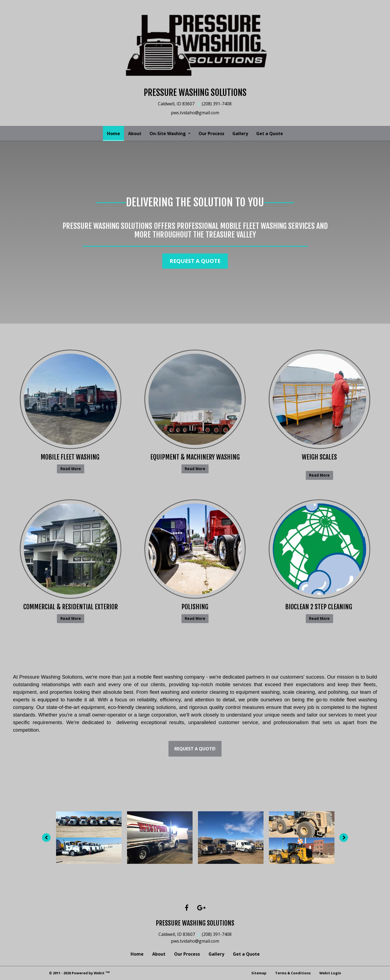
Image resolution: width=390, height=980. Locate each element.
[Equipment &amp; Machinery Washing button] (195, 399)
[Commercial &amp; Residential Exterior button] (71, 549)
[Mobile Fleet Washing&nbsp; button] (71, 399)
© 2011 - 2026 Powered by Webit (79, 973)
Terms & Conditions (293, 973)
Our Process (211, 134)
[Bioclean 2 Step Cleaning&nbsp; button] (319, 549)
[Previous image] (45, 838)
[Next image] (346, 838)
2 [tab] (191, 871)
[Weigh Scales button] (319, 399)
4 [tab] (207, 871)
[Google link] (201, 908)
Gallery (240, 134)
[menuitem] (113, 134)
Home (116, 132)
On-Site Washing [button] (168, 134)
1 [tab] (183, 871)
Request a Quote (195, 261)
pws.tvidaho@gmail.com (195, 941)
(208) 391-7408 (217, 934)
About (135, 134)
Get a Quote (270, 134)
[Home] (195, 47)
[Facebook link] (187, 908)
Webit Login (330, 973)
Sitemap (259, 973)
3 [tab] (199, 871)
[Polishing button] (195, 549)
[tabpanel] (89, 838)
